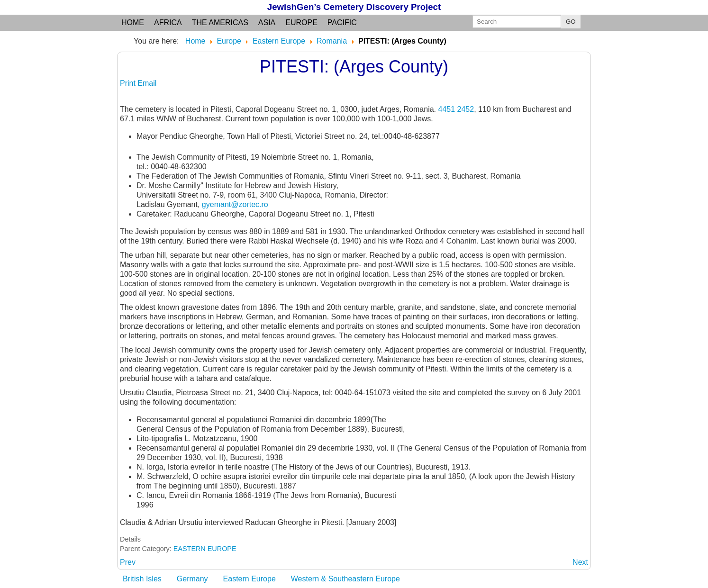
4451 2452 (456, 109)
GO (571, 22)
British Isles (142, 579)
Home (133, 23)
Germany (192, 579)
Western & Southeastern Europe (345, 579)
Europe (301, 23)
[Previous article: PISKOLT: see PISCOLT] (128, 562)
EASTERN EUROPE (205, 549)
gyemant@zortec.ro (235, 204)
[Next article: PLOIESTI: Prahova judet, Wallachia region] (580, 562)
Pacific (342, 23)
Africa (168, 23)
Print (129, 83)
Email (147, 83)
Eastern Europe (250, 579)
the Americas (220, 23)
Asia (267, 23)
